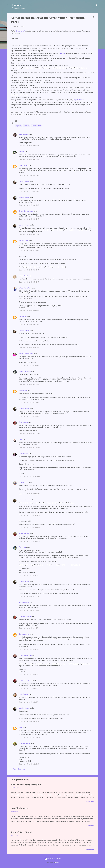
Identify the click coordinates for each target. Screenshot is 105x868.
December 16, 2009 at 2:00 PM (29, 649)
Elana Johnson (24, 634)
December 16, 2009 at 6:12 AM (29, 205)
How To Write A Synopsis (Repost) (26, 784)
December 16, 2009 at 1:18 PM (29, 628)
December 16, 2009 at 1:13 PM (29, 611)
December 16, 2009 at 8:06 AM (29, 311)
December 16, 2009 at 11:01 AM (30, 476)
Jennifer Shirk (24, 482)
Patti (21, 440)
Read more (90, 802)
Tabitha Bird (23, 391)
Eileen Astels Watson (26, 354)
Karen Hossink (24, 241)
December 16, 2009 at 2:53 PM (29, 688)
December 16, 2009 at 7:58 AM (29, 282)
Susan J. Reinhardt (25, 655)
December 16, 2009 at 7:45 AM (29, 251)
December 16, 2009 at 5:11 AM (29, 146)
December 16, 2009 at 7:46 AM (29, 270)
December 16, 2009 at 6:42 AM (29, 219)
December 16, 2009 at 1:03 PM (29, 575)
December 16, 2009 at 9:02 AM (29, 348)
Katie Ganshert (24, 694)
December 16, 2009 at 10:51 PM (30, 737)
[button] (93, 17)
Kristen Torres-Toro (26, 680)
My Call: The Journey (20, 808)
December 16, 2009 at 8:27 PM (29, 702)
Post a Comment (19, 769)
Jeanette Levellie (25, 743)
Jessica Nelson (24, 181)
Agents (18, 126)
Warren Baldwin (24, 533)
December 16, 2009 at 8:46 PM (29, 722)
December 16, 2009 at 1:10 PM (29, 597)
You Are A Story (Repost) (22, 832)
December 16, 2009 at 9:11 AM (29, 385)
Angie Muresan (24, 603)
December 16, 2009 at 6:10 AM (29, 175)
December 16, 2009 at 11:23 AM (30, 541)
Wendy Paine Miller (25, 288)
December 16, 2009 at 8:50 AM (29, 325)
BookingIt (18, 5)
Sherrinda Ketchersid (26, 211)
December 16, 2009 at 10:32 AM (30, 434)
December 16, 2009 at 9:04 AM (29, 365)
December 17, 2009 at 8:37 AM (29, 764)
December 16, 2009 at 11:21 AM (30, 527)
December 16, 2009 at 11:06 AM (30, 494)
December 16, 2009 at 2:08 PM (29, 674)
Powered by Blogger (53, 859)
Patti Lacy (23, 547)
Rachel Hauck (21, 31)
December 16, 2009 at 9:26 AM (29, 416)
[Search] (97, 6)
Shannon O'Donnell (25, 616)
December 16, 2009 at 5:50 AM (29, 160)
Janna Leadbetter (25, 371)
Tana (21, 727)
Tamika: (22, 152)
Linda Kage (23, 317)
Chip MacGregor (78, 100)
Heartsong (62, 53)
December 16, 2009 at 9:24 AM (29, 402)
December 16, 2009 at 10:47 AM (30, 448)
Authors (26, 126)
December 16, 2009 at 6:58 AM (29, 235)
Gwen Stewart (24, 134)
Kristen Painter (24, 276)
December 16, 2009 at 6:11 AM (29, 191)
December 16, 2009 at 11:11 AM (30, 515)
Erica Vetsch (23, 422)
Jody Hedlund (24, 166)
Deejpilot (57, 863)
